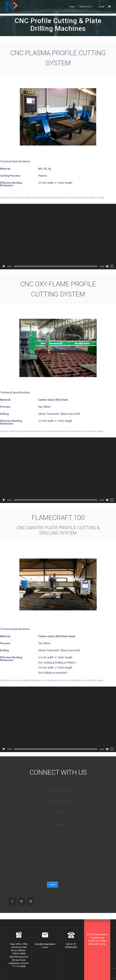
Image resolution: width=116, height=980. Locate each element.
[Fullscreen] (112, 266)
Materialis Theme (97, 944)
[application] (58, 237)
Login (101, 7)
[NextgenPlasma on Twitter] (22, 901)
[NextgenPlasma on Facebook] (12, 901)
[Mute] (107, 266)
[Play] (4, 266)
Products (85, 7)
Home (72, 7)
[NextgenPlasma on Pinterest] (31, 901)
